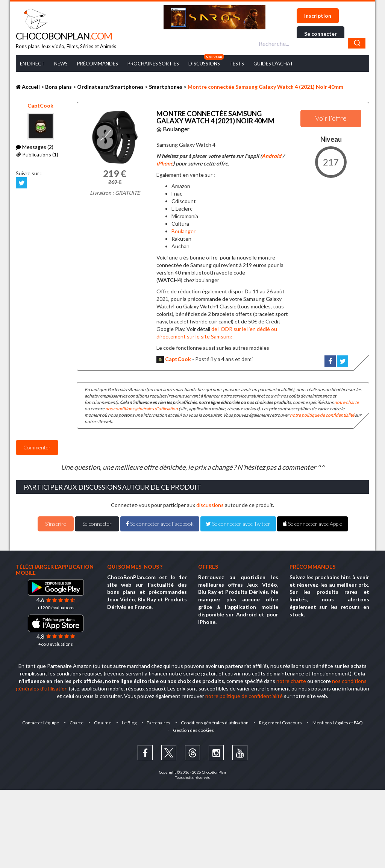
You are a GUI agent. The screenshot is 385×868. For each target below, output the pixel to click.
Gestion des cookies (193, 730)
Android (271, 156)
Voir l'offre (331, 118)
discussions (210, 505)
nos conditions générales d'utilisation (142, 409)
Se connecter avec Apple (312, 524)
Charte (77, 723)
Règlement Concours (281, 723)
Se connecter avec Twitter (238, 524)
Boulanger (183, 231)
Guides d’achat (273, 64)
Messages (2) (35, 147)
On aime (103, 723)
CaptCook (40, 105)
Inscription (318, 16)
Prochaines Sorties (153, 64)
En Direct (32, 64)
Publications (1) (37, 154)
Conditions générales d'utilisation (215, 723)
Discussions (204, 64)
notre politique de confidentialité (322, 415)
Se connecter (321, 34)
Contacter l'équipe (41, 723)
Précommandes (98, 64)
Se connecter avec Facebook (160, 524)
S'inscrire (56, 524)
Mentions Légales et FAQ (338, 723)
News (61, 64)
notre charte (346, 402)
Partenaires (159, 723)
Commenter (37, 447)
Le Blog (129, 723)
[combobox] (311, 43)
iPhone (165, 163)
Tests (237, 64)
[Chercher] (357, 43)
